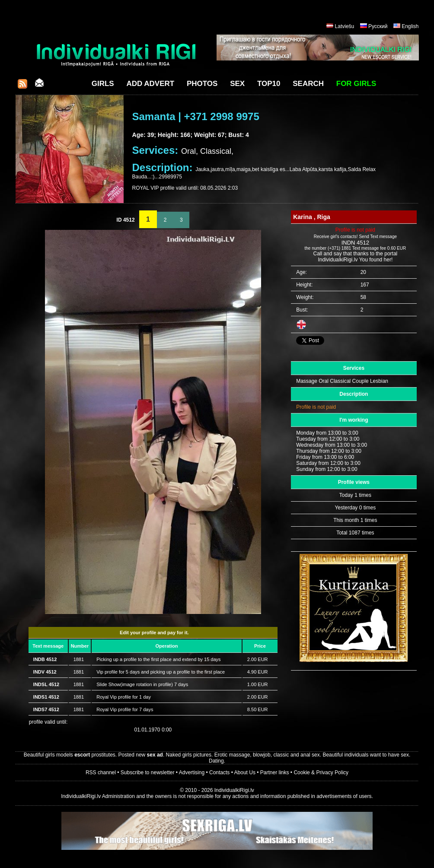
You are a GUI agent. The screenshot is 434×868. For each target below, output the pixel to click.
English (410, 26)
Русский (378, 26)
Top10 (269, 84)
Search (308, 84)
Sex (237, 84)
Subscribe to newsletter (148, 773)
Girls (103, 84)
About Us (245, 773)
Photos (202, 84)
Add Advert (150, 84)
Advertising (192, 773)
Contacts (219, 773)
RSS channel (101, 773)
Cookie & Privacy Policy (321, 773)
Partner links (275, 773)
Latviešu (345, 26)
